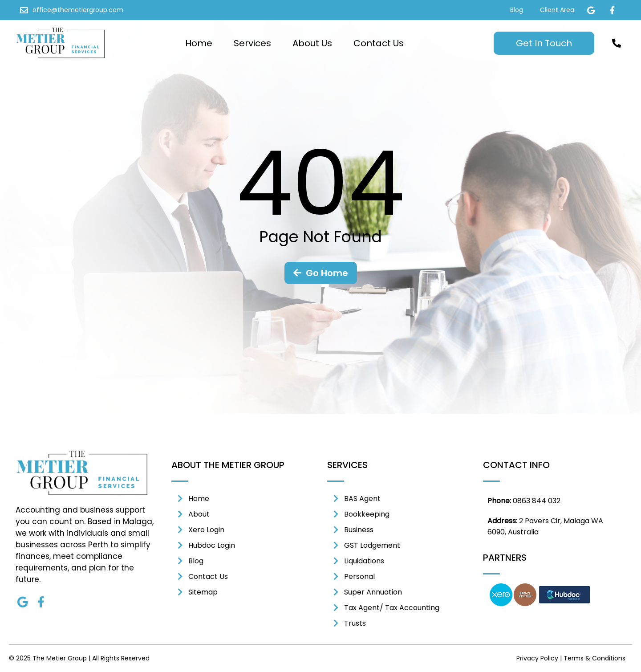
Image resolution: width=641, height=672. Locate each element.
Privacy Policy (537, 658)
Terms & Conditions (594, 658)
